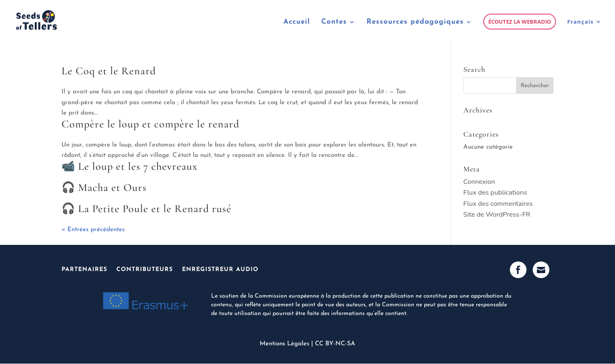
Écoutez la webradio (520, 22)
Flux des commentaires (498, 204)
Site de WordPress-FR (497, 215)
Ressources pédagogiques (415, 22)
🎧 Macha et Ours (104, 187)
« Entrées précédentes (93, 230)
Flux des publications (495, 193)
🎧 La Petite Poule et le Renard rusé (146, 209)
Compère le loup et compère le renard (150, 124)
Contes (334, 22)
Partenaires (84, 270)
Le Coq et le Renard (109, 71)
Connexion (479, 182)
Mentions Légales (284, 344)
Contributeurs (145, 270)
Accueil (297, 22)
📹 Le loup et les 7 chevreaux (129, 166)
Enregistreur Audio (220, 270)
